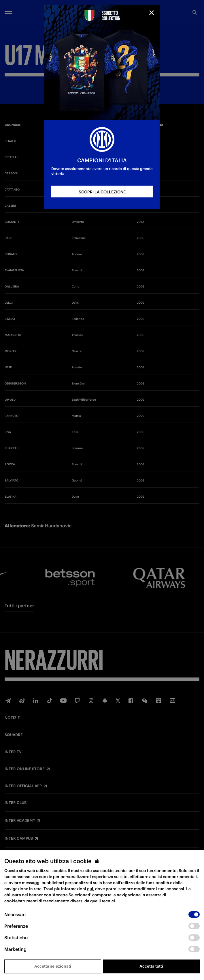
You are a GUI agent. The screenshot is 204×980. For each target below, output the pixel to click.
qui (90, 889)
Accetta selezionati (53, 966)
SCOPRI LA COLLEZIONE (102, 192)
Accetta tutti (151, 966)
